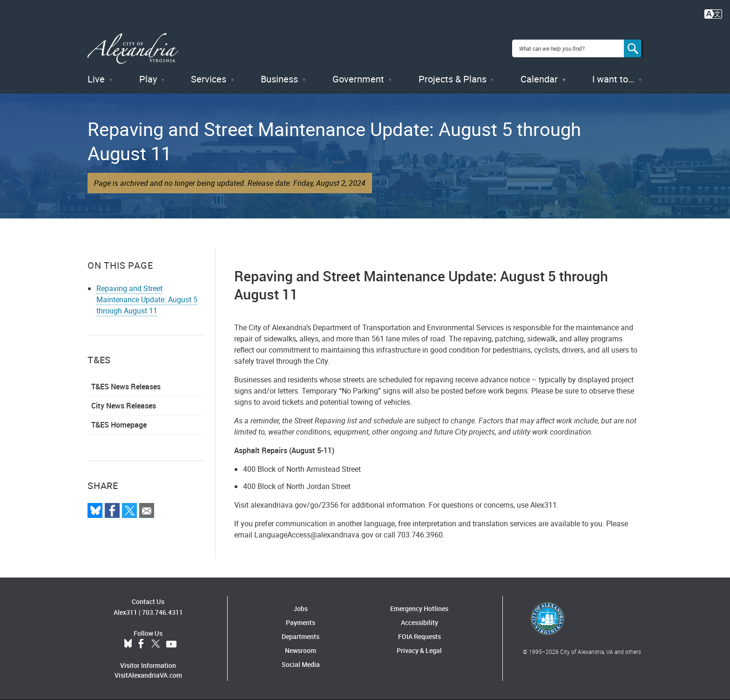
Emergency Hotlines (419, 608)
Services (209, 79)
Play (148, 79)
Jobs (301, 608)
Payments (301, 622)
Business (279, 79)
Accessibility (419, 622)
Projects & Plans (453, 79)
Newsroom (301, 650)
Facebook (141, 644)
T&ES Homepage (119, 425)
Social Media (301, 664)
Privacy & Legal (419, 650)
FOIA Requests (419, 636)
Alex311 (125, 612)
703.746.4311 (162, 612)
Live (96, 79)
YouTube (171, 644)
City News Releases (124, 406)
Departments (301, 636)
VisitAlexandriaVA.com (148, 675)
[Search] (633, 48)
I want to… (613, 79)
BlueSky (128, 644)
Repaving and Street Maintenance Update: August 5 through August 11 (147, 299)
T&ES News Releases (126, 387)
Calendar (539, 79)
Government (358, 79)
